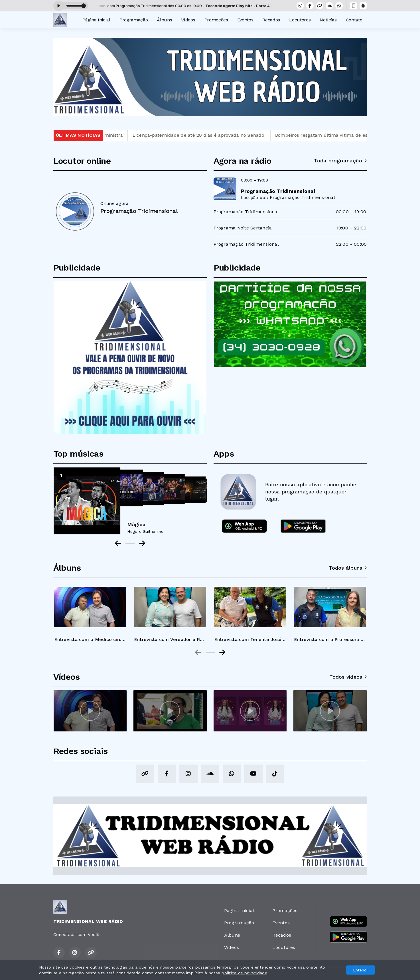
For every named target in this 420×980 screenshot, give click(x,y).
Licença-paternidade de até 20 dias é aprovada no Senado (217, 135)
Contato (354, 20)
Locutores (300, 20)
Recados (271, 20)
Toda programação (340, 161)
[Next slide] (222, 652)
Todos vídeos (348, 677)
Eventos (245, 20)
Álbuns (164, 20)
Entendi (360, 970)
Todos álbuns (348, 568)
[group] (90, 612)
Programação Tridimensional (302, 197)
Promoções (216, 20)
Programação (134, 20)
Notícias (328, 20)
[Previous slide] (198, 652)
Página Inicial (96, 20)
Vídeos (188, 20)
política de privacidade (244, 973)
